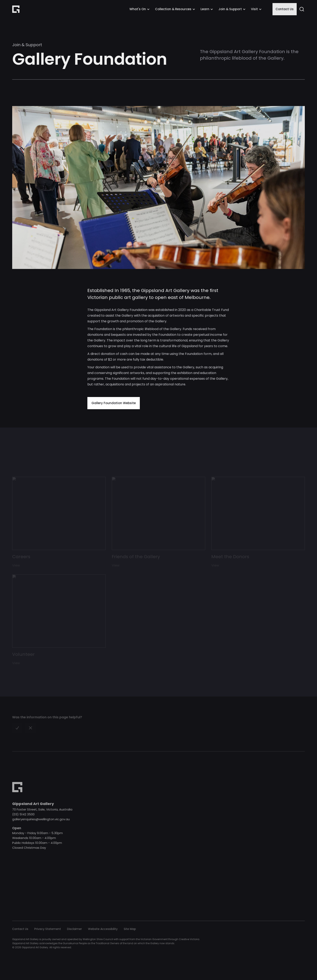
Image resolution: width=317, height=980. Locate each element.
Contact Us (285, 9)
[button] (140, 9)
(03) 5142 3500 (23, 814)
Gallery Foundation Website (114, 403)
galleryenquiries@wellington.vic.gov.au (41, 819)
